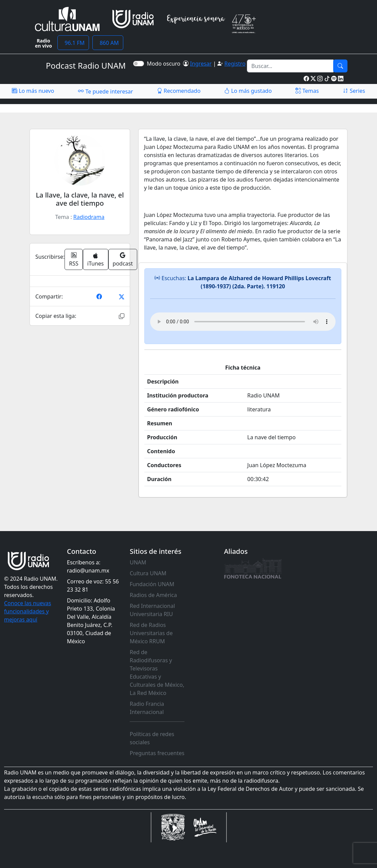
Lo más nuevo (33, 91)
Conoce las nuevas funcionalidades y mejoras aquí (28, 611)
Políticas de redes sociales (152, 738)
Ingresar (201, 64)
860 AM (108, 43)
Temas (307, 91)
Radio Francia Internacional (147, 708)
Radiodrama (89, 217)
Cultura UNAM (148, 573)
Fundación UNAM (152, 584)
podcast (123, 259)
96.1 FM (73, 43)
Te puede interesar (105, 91)
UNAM (138, 562)
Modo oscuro (165, 64)
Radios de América (153, 595)
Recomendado (179, 91)
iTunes (96, 260)
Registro (235, 64)
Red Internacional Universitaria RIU (152, 610)
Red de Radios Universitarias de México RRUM (151, 633)
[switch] (139, 64)
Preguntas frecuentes (157, 753)
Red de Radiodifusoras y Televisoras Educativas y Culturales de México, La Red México (157, 673)
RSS (74, 259)
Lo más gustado (248, 91)
